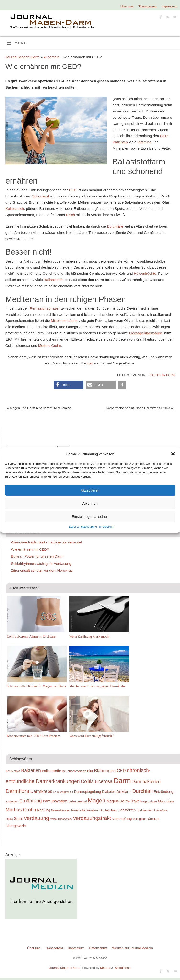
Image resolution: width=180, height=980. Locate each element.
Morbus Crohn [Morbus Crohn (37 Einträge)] (21, 810)
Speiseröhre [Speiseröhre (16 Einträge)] (160, 810)
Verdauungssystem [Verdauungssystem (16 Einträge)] (61, 819)
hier (90, 363)
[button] (173, 454)
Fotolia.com (162, 375)
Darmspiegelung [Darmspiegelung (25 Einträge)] (88, 792)
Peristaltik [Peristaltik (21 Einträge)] (78, 810)
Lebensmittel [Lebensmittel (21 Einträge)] (78, 801)
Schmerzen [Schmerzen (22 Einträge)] (127, 810)
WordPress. (123, 968)
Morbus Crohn (50, 345)
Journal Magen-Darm (23, 57)
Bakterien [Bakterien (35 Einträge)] (31, 770)
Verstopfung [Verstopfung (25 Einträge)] (122, 819)
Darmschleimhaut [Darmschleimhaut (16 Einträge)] (63, 792)
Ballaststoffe (54, 280)
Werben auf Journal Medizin (132, 948)
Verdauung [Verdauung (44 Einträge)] (36, 818)
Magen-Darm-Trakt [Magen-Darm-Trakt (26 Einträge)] (123, 801)
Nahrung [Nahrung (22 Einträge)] (44, 810)
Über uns (127, 6)
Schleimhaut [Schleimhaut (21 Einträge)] (109, 810)
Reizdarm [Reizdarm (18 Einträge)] (92, 810)
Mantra (105, 968)
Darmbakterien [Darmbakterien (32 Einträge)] (146, 781)
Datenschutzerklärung (83, 527)
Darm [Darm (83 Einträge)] (122, 781)
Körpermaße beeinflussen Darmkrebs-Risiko (139, 408)
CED (73, 190)
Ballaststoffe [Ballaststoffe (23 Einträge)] (51, 771)
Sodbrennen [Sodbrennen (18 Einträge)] (145, 810)
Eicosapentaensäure (145, 333)
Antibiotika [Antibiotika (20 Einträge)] (13, 771)
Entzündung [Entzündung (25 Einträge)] (163, 792)
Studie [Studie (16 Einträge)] (9, 819)
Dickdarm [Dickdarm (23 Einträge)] (124, 792)
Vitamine (145, 142)
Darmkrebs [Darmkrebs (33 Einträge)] (41, 791)
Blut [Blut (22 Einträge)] (90, 771)
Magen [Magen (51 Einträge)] (97, 800)
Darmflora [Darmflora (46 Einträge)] (18, 791)
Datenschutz (98, 948)
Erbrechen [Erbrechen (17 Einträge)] (12, 801)
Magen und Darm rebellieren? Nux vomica (39, 408)
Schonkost (41, 196)
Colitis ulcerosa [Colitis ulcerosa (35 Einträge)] (97, 781)
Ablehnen (90, 503)
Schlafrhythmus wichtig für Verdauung (41, 563)
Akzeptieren (90, 490)
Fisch (71, 215)
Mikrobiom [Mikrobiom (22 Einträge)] (166, 801)
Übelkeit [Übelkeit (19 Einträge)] (153, 819)
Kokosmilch (15, 209)
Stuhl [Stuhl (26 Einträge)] (18, 818)
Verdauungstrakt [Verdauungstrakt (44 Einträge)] (92, 818)
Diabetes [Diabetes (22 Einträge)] (109, 792)
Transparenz (147, 6)
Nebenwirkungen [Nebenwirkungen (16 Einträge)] (61, 810)
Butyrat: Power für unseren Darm (37, 556)
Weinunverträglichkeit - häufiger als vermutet (46, 542)
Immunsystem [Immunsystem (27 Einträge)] (55, 801)
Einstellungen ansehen (90, 517)
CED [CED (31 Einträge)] (121, 770)
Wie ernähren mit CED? (30, 549)
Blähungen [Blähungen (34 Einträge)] (105, 770)
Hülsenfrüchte (145, 273)
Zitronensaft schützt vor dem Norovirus (42, 570)
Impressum (106, 527)
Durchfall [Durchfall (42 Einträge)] (142, 791)
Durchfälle (115, 226)
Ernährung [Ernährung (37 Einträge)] (31, 801)
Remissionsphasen (45, 308)
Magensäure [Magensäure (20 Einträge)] (148, 801)
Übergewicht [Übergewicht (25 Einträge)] (16, 826)
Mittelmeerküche (64, 321)
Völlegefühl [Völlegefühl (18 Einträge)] (140, 819)
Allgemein (52, 57)
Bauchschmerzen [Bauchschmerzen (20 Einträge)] (74, 771)
